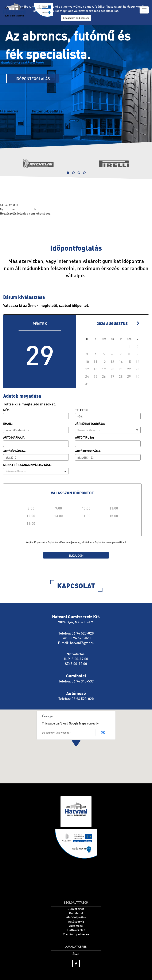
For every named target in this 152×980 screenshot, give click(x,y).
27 (112, 376)
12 (104, 362)
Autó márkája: (14, 437)
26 (104, 376)
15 (129, 362)
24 (87, 376)
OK (103, 733)
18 (96, 369)
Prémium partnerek (76, 934)
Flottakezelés (76, 930)
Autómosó (76, 926)
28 (121, 376)
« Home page (9, 220)
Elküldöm (76, 555)
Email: (8, 424)
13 (112, 362)
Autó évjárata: (14, 451)
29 (129, 376)
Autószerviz (76, 921)
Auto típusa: (84, 437)
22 (129, 369)
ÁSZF (76, 954)
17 (87, 369)
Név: (6, 410)
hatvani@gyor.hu (82, 643)
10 (87, 362)
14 (121, 362)
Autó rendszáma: (88, 451)
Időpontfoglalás (33, 78)
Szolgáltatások (21, 192)
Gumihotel (76, 913)
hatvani (8, 209)
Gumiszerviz (76, 909)
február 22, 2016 (25, 209)
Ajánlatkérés (76, 946)
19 (104, 369)
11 (96, 362)
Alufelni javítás (76, 917)
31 (87, 384)
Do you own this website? (56, 733)
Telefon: (82, 410)
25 (96, 376)
